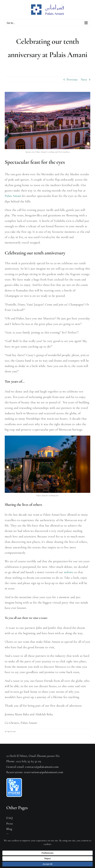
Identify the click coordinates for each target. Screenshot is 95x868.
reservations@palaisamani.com (44, 772)
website (69, 572)
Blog (9, 829)
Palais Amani (13, 196)
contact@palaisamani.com (42, 767)
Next (84, 80)
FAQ (9, 818)
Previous (72, 80)
